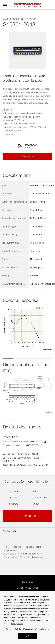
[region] (27, 617)
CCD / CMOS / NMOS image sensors (21, 554)
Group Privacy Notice (27, 588)
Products (17, 547)
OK (27, 636)
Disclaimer (8, 531)
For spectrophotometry (31, 557)
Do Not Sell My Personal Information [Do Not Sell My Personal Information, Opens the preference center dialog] (26, 630)
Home (6, 547)
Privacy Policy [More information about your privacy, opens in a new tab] (17, 624)
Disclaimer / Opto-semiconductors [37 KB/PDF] (23, 441)
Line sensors (9, 557)
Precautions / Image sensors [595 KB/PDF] (21, 445)
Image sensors (10, 551)
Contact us (27, 582)
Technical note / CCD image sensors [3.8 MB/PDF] (24, 465)
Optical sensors (33, 547)
